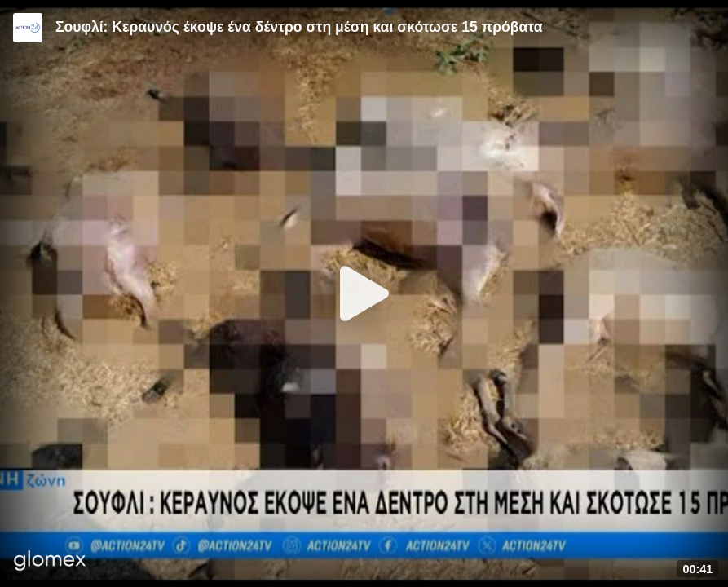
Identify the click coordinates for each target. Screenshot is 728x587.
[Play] (364, 293)
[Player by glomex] (50, 562)
